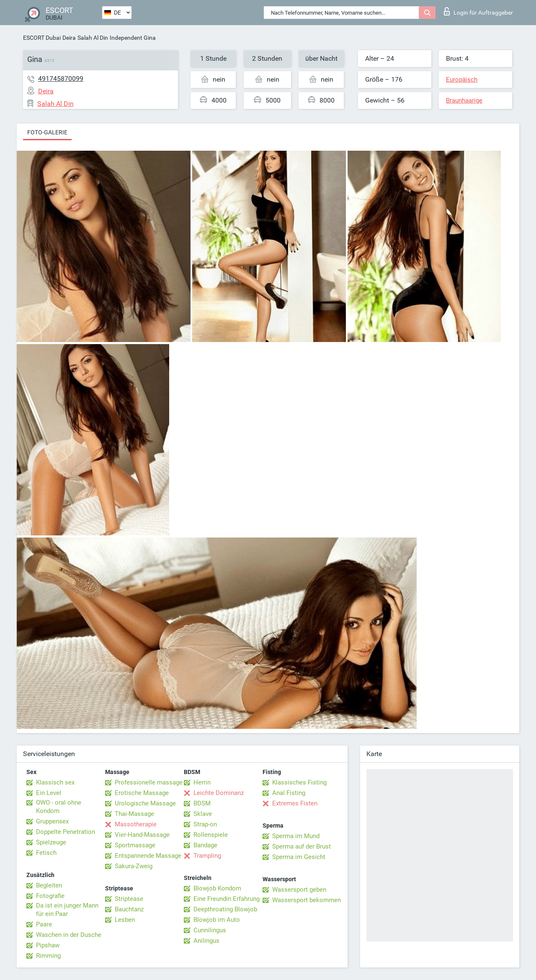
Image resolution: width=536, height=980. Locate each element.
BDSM (202, 803)
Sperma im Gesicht (299, 857)
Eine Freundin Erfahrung (227, 899)
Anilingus (206, 941)
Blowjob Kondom (217, 888)
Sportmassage (135, 845)
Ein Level (49, 793)
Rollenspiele (211, 835)
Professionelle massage (149, 782)
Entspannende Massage (148, 856)
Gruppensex (52, 821)
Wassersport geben (299, 890)
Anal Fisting (289, 793)
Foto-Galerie (47, 132)
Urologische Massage (145, 803)
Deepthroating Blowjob (225, 909)
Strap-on (205, 824)
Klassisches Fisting (299, 782)
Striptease (129, 899)
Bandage (205, 845)
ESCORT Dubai (42, 38)
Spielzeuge (51, 842)
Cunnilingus (210, 930)
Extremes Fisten (295, 803)
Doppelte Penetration (66, 832)
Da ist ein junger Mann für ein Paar (67, 910)
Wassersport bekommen (307, 900)
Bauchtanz (129, 909)
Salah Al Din (93, 38)
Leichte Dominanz (219, 793)
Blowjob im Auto (217, 920)
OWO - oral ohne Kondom (59, 807)
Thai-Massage (134, 814)
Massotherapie (136, 824)
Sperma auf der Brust (301, 846)
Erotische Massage (142, 793)
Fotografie (50, 896)
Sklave (203, 814)
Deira (69, 38)
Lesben (125, 920)
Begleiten (49, 885)
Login (478, 11)
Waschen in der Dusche (69, 935)
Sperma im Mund (296, 836)
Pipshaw (48, 945)
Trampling (207, 856)
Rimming (48, 956)
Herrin (202, 782)
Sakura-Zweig (134, 866)
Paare (44, 924)
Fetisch (46, 853)
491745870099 (61, 78)
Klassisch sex (55, 782)
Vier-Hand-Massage (142, 835)
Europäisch (462, 80)
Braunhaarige (464, 100)
